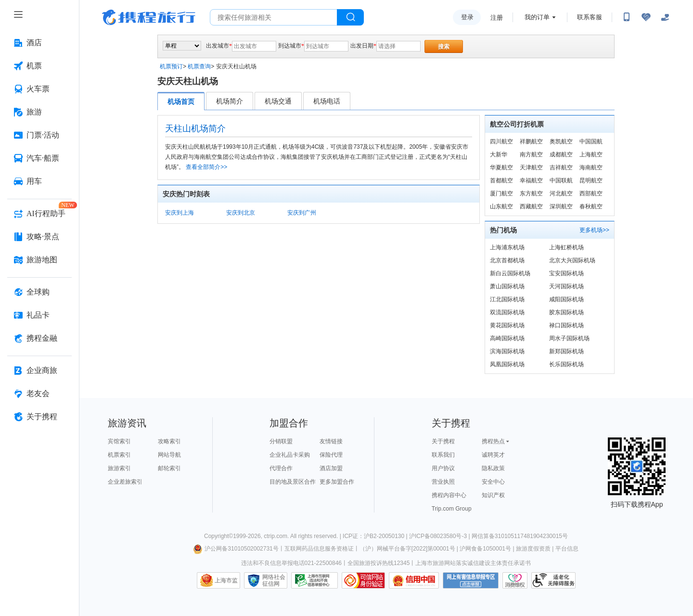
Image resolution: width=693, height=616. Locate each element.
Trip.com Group (452, 509)
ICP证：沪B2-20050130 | (376, 536)
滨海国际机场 (507, 351)
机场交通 (278, 101)
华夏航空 (501, 167)
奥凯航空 (561, 141)
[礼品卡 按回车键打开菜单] (39, 315)
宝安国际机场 (566, 273)
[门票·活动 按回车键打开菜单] (39, 135)
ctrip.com (276, 536)
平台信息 (567, 549)
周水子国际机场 (569, 338)
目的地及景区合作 (293, 482)
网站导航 (169, 455)
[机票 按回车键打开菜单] (39, 66)
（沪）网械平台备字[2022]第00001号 (407, 549)
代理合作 (281, 468)
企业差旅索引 (125, 482)
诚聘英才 (493, 455)
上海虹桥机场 (566, 247)
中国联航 (561, 180)
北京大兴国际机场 (572, 260)
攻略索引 (169, 441)
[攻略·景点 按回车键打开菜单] (39, 237)
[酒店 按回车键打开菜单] (39, 43)
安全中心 (493, 482)
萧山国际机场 (507, 286)
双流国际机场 (507, 312)
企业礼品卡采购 (290, 455)
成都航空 (561, 154)
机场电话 (327, 101)
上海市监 (226, 580)
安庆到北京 (241, 213)
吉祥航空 (561, 167)
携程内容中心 (449, 495)
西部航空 (591, 193)
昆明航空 (591, 180)
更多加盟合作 (337, 482)
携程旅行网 (149, 17)
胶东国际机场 (566, 312)
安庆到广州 (302, 213)
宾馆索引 (119, 441)
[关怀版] (665, 17)
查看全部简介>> (206, 167)
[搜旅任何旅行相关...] (274, 17)
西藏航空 (531, 206)
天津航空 (531, 167)
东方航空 (531, 193)
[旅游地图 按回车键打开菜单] (39, 260)
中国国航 (591, 141)
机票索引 (119, 455)
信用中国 (414, 580)
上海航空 (591, 154)
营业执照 (443, 482)
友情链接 (331, 441)
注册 (497, 18)
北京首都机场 (507, 260)
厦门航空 (501, 193)
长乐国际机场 (566, 364)
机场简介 (230, 101)
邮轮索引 (169, 468)
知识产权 (493, 495)
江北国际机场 (507, 299)
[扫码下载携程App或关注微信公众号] (627, 17)
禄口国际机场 (566, 325)
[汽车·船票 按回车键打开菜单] (39, 158)
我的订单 (537, 17)
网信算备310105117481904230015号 (520, 536)
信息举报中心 (314, 580)
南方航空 (531, 154)
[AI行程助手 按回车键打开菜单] (39, 214)
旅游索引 (119, 468)
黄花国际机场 (507, 325)
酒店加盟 (331, 468)
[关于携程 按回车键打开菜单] (39, 417)
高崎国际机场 (507, 338)
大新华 (499, 154)
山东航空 (501, 206)
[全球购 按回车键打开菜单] (39, 292)
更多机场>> (594, 230)
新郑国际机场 (566, 351)
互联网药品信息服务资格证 (319, 549)
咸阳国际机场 (566, 299)
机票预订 (171, 66)
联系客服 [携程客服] (590, 17)
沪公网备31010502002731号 (236, 549)
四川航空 (501, 141)
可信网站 (363, 580)
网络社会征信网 (274, 580)
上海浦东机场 (507, 247)
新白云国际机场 (510, 273)
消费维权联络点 (515, 580)
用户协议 (443, 468)
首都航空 (501, 180)
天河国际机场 (566, 286)
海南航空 (591, 167)
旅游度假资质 (533, 549)
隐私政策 (493, 468)
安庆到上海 (180, 213)
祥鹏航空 (531, 141)
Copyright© (218, 536)
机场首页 (181, 102)
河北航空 (561, 193)
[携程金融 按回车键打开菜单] (39, 338)
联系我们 (443, 455)
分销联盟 (281, 441)
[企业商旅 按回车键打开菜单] (39, 371)
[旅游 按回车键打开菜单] (39, 112)
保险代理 (331, 455)
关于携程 (443, 441)
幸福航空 (531, 180)
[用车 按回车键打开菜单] (39, 181)
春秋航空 (591, 206)
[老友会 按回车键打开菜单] (39, 394)
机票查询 (199, 66)
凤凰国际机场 (507, 364)
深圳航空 (561, 206)
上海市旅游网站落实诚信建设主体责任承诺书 (473, 563)
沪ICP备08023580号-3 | (440, 536)
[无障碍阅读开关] (646, 17)
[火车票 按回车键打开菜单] (39, 89)
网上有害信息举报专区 (471, 580)
